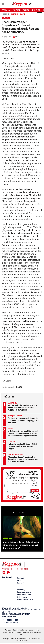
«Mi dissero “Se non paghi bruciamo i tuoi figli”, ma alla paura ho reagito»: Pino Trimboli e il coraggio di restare (23, 433)
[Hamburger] (3, 4)
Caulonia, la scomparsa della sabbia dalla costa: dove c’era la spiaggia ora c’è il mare (23, 420)
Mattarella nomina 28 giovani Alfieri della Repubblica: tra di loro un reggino (22, 446)
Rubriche (14, 14)
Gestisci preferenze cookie (25, 632)
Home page (6, 14)
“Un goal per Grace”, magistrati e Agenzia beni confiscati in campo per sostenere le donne (23, 459)
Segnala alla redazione (20, 630)
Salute (22, 14)
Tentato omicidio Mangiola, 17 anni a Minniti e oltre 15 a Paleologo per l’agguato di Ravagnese (22, 407)
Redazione (8, 630)
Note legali (12, 632)
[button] (40, 15)
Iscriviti (35, 491)
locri (8, 381)
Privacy (31, 630)
